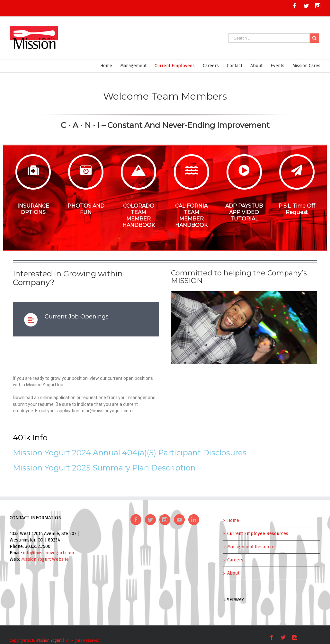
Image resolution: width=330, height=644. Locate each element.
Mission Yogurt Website (45, 559)
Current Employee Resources (258, 534)
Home (233, 520)
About (233, 573)
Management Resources (252, 547)
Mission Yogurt (49, 640)
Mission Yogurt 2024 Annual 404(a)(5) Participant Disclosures (130, 453)
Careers (235, 560)
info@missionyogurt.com (49, 553)
